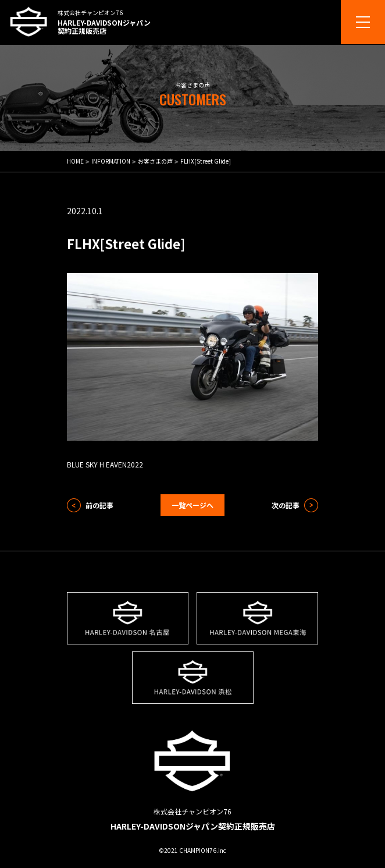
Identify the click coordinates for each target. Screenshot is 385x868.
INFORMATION (111, 161)
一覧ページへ (192, 505)
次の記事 (286, 505)
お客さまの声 (155, 161)
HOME (75, 161)
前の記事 (99, 505)
